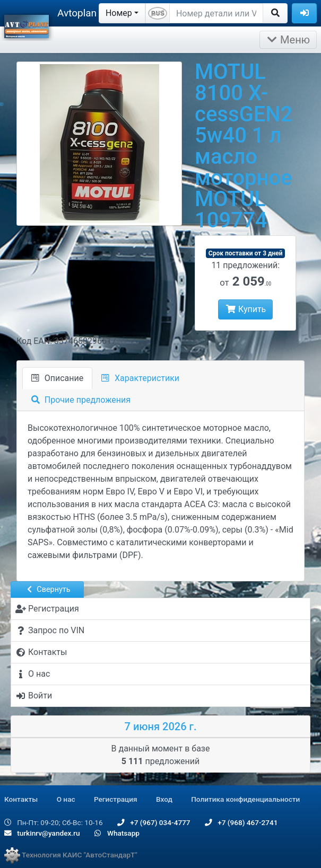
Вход (164, 799)
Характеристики (140, 378)
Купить (245, 309)
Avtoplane (80, 13)
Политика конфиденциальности (245, 799)
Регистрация (116, 799)
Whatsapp (117, 833)
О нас (66, 799)
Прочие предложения (81, 400)
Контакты (21, 799)
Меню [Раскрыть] (288, 40)
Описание (57, 378)
